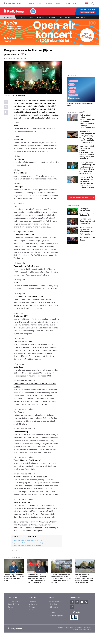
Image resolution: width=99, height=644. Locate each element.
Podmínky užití (80, 627)
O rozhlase (67, 3)
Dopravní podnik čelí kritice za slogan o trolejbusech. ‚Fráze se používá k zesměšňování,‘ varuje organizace (84, 579)
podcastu (39, 528)
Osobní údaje (69, 627)
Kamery (68, 17)
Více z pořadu (74, 206)
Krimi (71, 84)
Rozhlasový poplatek (57, 616)
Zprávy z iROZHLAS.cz (13, 557)
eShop (10, 610)
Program (39, 3)
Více (84, 17)
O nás (76, 17)
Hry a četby (73, 81)
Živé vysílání (73, 95)
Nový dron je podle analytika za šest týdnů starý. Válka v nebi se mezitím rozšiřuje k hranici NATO (87, 137)
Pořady (32, 17)
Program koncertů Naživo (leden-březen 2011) (27, 540)
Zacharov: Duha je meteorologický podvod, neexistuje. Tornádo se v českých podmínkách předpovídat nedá (37, 579)
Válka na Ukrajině (14, 601)
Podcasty (32, 607)
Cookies (60, 627)
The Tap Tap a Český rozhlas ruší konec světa (87, 221)
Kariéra (52, 610)
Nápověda (53, 604)
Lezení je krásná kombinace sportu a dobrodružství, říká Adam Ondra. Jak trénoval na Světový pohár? (87, 168)
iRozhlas (31, 3)
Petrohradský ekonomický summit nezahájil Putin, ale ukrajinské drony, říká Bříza (14, 578)
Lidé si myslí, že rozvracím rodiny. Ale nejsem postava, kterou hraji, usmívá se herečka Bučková (87, 182)
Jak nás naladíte (55, 601)
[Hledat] (93, 3)
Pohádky (72, 88)
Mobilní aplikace (34, 610)
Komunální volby (14, 604)
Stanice (58, 3)
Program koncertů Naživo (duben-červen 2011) (27, 543)
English (89, 627)
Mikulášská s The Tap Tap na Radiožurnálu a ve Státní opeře (87, 231)
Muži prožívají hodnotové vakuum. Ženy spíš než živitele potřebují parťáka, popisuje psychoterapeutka (87, 121)
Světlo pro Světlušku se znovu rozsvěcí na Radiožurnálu (87, 212)
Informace (8, 17)
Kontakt (52, 613)
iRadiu (27, 528)
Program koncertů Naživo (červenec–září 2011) (27, 545)
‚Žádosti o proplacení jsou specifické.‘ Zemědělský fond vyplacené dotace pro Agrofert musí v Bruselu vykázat (61, 579)
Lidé (61, 17)
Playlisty (53, 17)
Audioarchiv (42, 17)
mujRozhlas (49, 3)
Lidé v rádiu (54, 607)
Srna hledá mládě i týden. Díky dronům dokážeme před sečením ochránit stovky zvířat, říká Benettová (87, 152)
